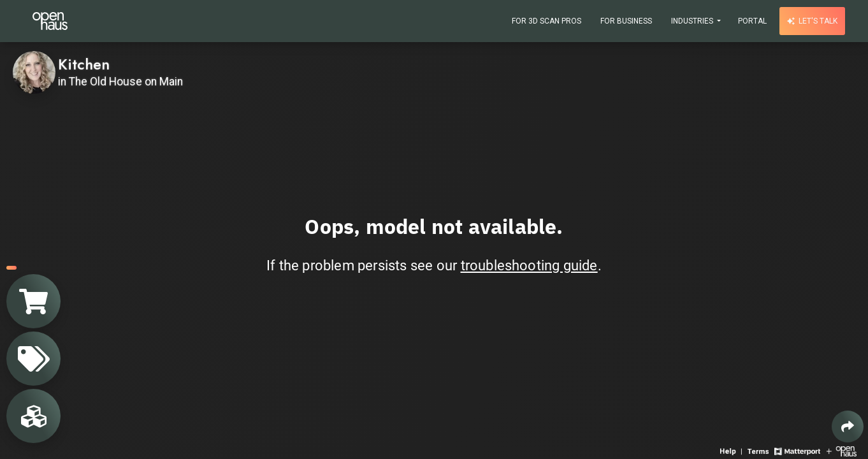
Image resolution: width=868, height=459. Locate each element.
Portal (752, 21)
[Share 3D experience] (848, 426)
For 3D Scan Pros (546, 21)
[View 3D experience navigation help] (732, 450)
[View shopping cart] (33, 301)
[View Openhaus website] (842, 450)
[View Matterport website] (797, 450)
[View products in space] (33, 359)
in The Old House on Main (120, 82)
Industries (693, 21)
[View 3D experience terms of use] (759, 450)
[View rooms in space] (33, 416)
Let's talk (812, 21)
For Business (626, 21)
